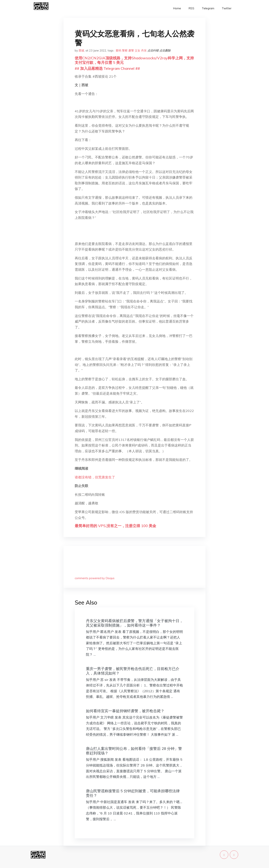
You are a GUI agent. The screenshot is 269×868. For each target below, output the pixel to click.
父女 (137, 50)
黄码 (118, 50)
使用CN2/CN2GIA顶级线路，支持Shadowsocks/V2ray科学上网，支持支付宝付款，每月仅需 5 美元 (134, 60)
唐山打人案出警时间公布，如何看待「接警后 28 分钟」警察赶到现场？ (134, 751)
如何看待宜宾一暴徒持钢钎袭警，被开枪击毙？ (125, 711)
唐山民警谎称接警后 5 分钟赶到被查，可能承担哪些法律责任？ (133, 793)
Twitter (227, 8)
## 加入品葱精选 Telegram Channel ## (107, 68)
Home (177, 8)
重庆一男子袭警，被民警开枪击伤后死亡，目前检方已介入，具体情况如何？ (133, 671)
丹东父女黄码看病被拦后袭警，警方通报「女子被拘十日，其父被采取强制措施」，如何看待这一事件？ (134, 623)
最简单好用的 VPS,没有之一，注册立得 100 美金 (115, 526)
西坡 (81, 50)
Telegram (208, 8)
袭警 (131, 50)
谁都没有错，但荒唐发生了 (95, 477)
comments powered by (95, 578)
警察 (125, 50)
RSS (191, 8)
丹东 (144, 50)
